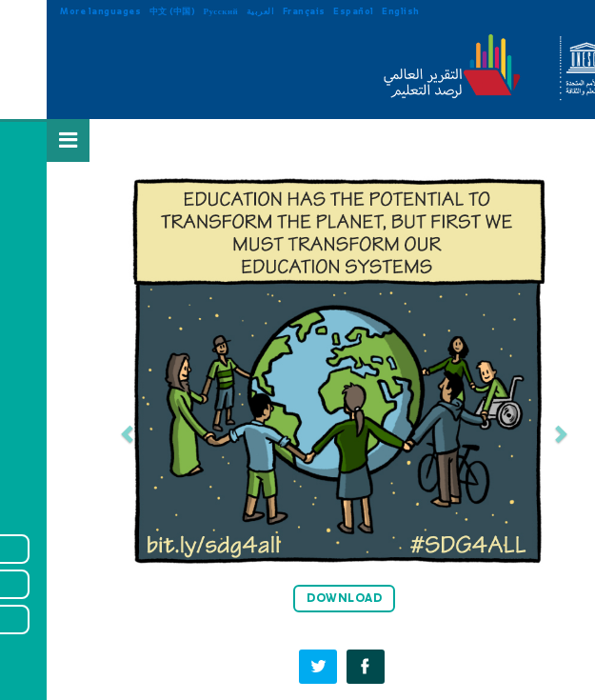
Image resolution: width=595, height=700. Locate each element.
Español (307, 11)
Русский (175, 11)
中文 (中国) (126, 11)
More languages (54, 11)
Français (258, 11)
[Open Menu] (22, 140)
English (354, 11)
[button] (81, 433)
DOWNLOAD (297, 598)
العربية (214, 11)
